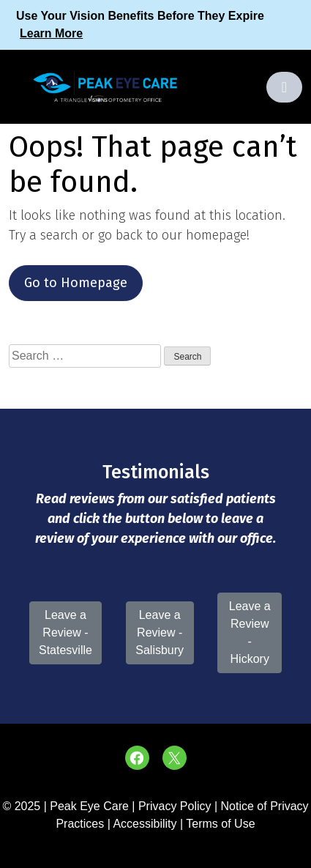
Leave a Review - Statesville (65, 633)
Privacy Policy (176, 806)
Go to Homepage (76, 283)
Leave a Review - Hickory (250, 633)
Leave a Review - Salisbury (160, 633)
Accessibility (145, 824)
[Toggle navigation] (284, 87)
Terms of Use (220, 824)
